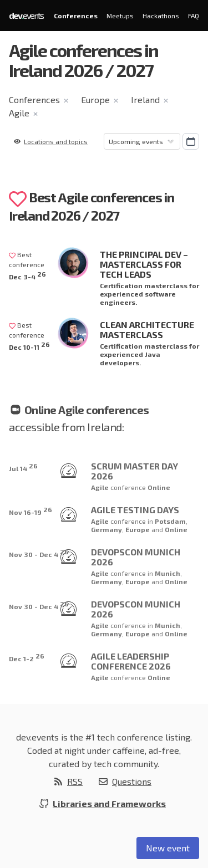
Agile (19, 113)
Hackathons (161, 16)
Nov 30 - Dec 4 (39, 553)
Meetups (120, 16)
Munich (168, 573)
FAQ (194, 16)
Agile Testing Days (135, 510)
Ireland (145, 99)
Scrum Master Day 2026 (135, 471)
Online (159, 487)
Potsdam (170, 521)
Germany (106, 529)
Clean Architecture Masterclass (147, 330)
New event (168, 848)
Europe (95, 99)
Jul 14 (23, 467)
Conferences (76, 16)
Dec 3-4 (27, 275)
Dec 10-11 (29, 346)
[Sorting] (142, 141)
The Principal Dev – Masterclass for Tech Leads (144, 264)
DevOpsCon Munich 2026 (136, 557)
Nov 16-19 (31, 511)
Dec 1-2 (27, 657)
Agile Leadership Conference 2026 (131, 661)
